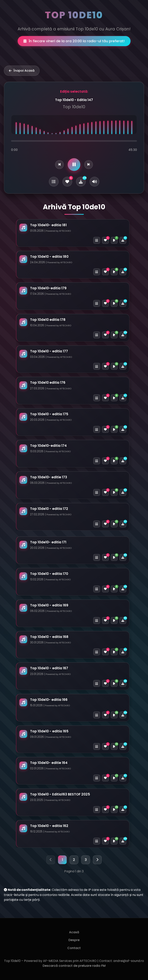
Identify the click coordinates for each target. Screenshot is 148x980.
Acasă (74, 932)
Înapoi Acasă (22, 71)
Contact (74, 948)
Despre (74, 940)
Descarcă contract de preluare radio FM (74, 966)
